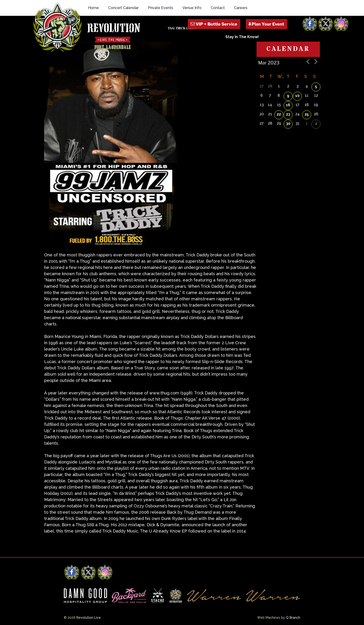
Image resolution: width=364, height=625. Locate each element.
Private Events (161, 8)
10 (297, 96)
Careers (241, 8)
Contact (218, 8)
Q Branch (293, 618)
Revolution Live (89, 618)
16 (288, 105)
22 (279, 114)
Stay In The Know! (242, 37)
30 (288, 124)
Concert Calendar (123, 8)
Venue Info (192, 8)
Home (93, 8)
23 (288, 114)
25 (307, 114)
